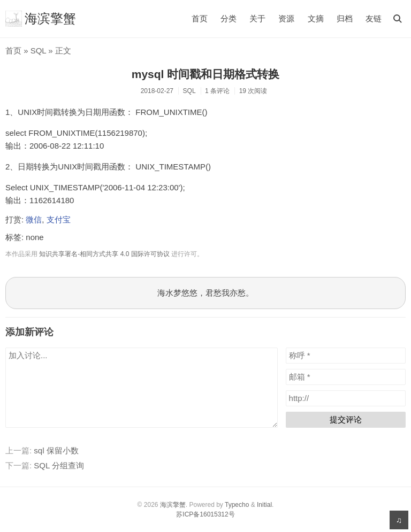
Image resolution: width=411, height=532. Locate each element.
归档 (345, 18)
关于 (257, 18)
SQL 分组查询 (59, 465)
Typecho (237, 505)
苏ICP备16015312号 (205, 514)
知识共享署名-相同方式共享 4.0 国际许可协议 (104, 254)
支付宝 (59, 219)
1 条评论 (217, 91)
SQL (38, 51)
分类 (229, 18)
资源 (286, 18)
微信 (34, 219)
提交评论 (346, 419)
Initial (264, 505)
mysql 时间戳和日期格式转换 (206, 74)
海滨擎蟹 (41, 19)
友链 (374, 18)
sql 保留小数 (56, 450)
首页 (200, 18)
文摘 (316, 18)
